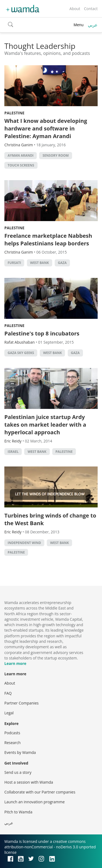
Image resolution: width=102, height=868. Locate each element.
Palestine (14, 113)
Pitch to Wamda (18, 812)
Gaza (62, 263)
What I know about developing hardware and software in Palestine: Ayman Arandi (46, 128)
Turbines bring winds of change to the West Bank (50, 519)
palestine (64, 452)
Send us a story (18, 772)
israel (13, 452)
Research (13, 743)
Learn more (15, 663)
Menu (78, 25)
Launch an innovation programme (35, 802)
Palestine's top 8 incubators (42, 333)
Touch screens (21, 165)
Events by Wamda (20, 752)
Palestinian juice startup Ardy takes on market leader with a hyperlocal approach (45, 425)
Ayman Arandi (21, 155)
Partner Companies (21, 703)
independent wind (24, 543)
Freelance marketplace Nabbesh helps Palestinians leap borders (48, 240)
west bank (40, 263)
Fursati (14, 263)
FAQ (8, 693)
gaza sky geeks (21, 353)
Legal (9, 713)
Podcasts (12, 733)
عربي (93, 25)
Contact (91, 9)
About (75, 9)
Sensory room (55, 155)
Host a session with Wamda (29, 782)
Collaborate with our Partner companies (40, 792)
